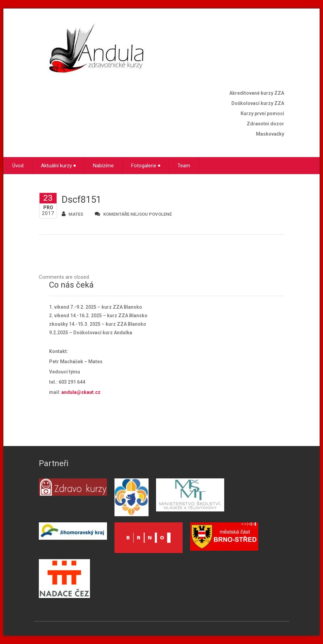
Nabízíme (103, 166)
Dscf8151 (81, 200)
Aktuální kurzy (58, 166)
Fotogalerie (146, 166)
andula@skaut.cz (81, 392)
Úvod (18, 166)
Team (184, 166)
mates (72, 214)
